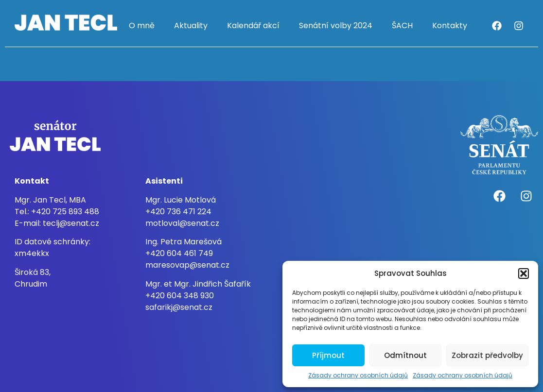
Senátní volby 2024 (336, 26)
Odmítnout (405, 355)
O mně (142, 26)
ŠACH (402, 26)
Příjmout (328, 355)
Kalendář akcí (253, 26)
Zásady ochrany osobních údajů (358, 375)
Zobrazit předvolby (487, 355)
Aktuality (191, 26)
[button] (524, 273)
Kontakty (450, 26)
